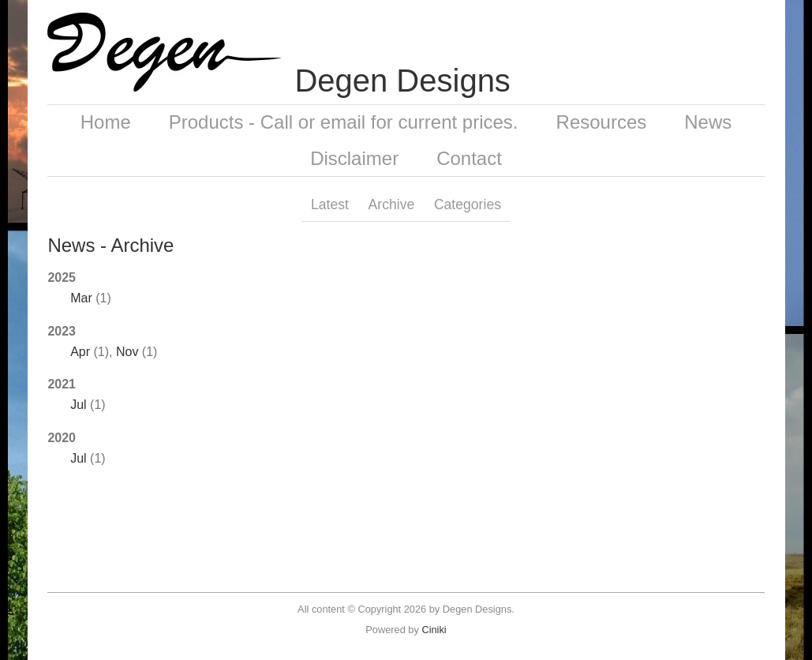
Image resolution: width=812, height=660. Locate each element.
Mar (81, 298)
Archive (392, 204)
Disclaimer (354, 158)
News (708, 122)
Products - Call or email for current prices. (344, 122)
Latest (330, 204)
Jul (78, 405)
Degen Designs (402, 81)
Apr (80, 352)
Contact (469, 158)
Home (106, 122)
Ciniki (434, 630)
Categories (468, 204)
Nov (127, 352)
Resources (602, 122)
